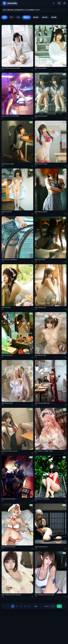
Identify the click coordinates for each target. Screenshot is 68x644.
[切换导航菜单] (65, 3)
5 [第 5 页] (29, 606)
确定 (59, 606)
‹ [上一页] (8, 606)
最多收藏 (54, 17)
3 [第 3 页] (21, 606)
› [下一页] (41, 606)
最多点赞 (45, 17)
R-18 (18, 17)
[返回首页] (10, 3)
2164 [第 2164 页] (36, 606)
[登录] (59, 3)
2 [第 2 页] (17, 606)
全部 (5, 17)
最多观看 (36, 17)
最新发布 (27, 17)
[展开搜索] (54, 3)
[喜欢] (32, 70)
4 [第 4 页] (25, 606)
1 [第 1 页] (13, 606)
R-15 (11, 17)
